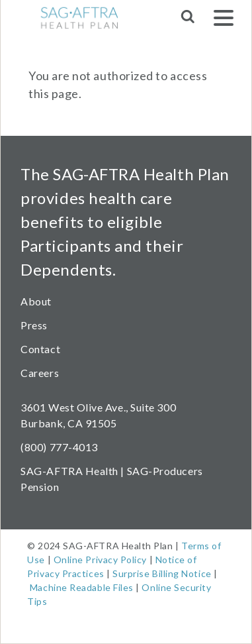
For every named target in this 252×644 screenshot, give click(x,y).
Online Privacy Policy (100, 560)
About (36, 301)
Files (122, 587)
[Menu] (224, 20)
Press (34, 325)
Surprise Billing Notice (162, 573)
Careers (40, 373)
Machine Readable (70, 587)
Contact (40, 349)
